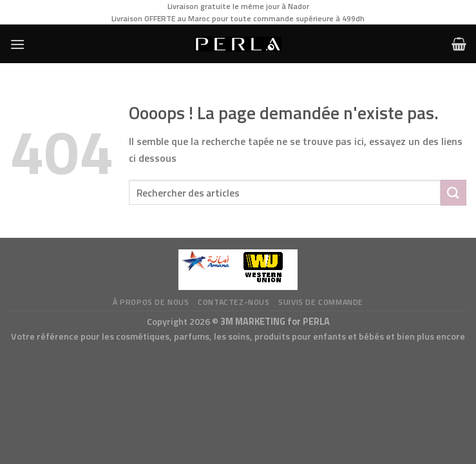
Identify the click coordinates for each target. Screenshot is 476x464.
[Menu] (17, 44)
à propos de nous (151, 302)
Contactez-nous (234, 302)
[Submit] (453, 192)
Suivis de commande (321, 302)
